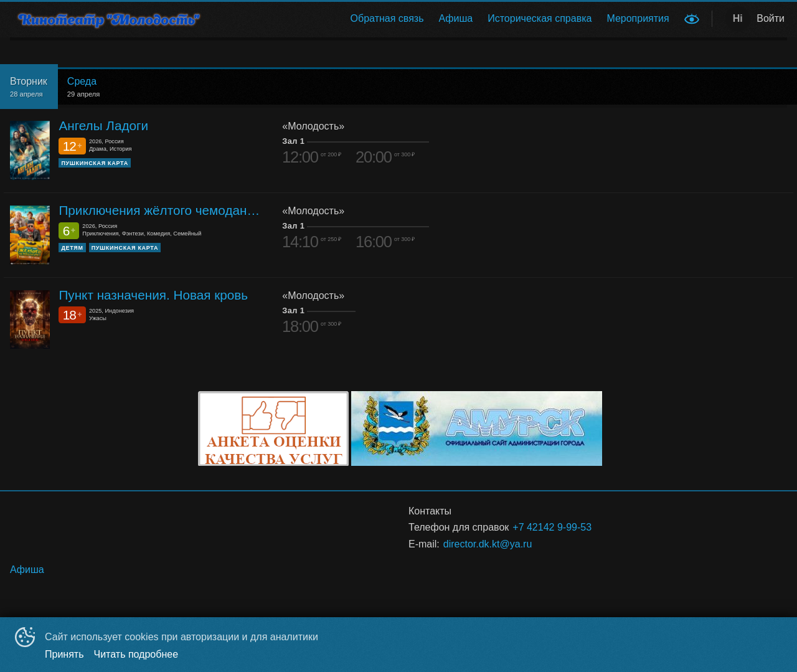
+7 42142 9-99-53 (552, 527)
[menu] (447, 19)
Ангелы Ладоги (103, 125)
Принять (64, 654)
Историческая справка (540, 18)
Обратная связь (387, 18)
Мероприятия (638, 18)
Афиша (456, 18)
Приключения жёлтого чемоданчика (160, 210)
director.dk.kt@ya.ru (488, 544)
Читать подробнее (136, 654)
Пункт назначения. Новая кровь (153, 295)
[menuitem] (387, 19)
